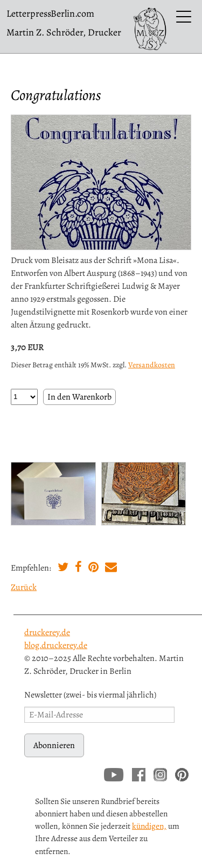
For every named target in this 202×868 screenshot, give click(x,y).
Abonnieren (54, 745)
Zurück (24, 587)
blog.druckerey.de (56, 645)
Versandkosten (152, 365)
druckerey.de (47, 632)
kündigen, (149, 826)
